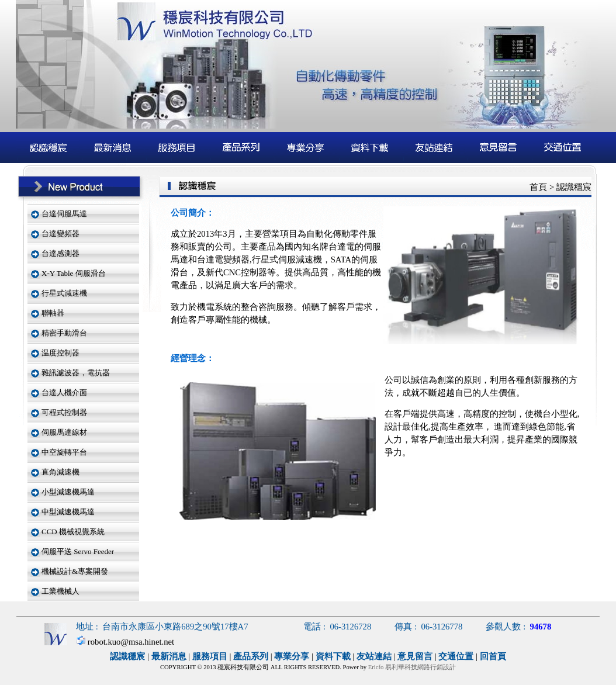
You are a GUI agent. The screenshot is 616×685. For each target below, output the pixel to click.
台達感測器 (60, 253)
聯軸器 (53, 313)
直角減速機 (60, 472)
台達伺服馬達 (64, 214)
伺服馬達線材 (64, 432)
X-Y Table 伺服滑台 (74, 273)
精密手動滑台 (64, 333)
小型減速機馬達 (68, 492)
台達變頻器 (60, 233)
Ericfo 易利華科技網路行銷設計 (412, 667)
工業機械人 (60, 591)
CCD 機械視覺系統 (73, 532)
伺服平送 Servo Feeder (78, 551)
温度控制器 (60, 353)
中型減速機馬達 (68, 512)
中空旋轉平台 (64, 452)
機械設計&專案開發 (75, 571)
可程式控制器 (64, 412)
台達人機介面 (64, 392)
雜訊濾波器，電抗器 (76, 373)
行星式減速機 (64, 293)
